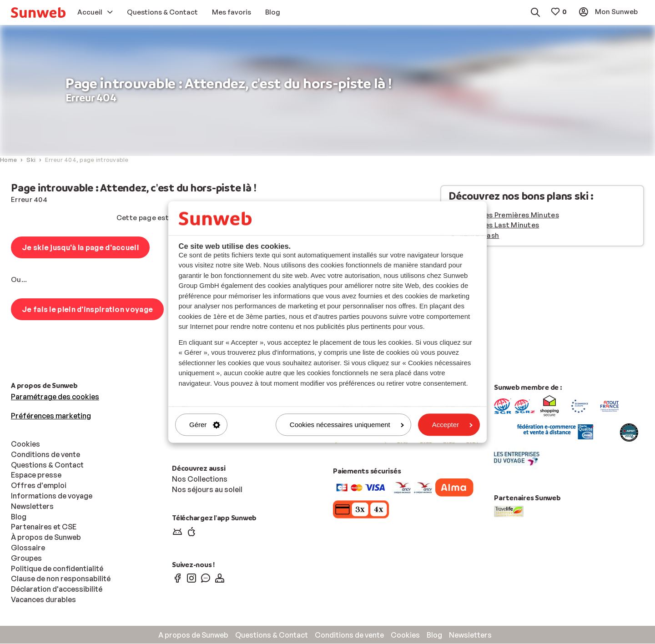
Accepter (452, 425)
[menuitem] (38, 13)
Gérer (205, 425)
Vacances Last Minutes (499, 225)
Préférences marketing (51, 416)
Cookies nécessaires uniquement (347, 425)
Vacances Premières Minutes (509, 215)
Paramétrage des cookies (55, 397)
